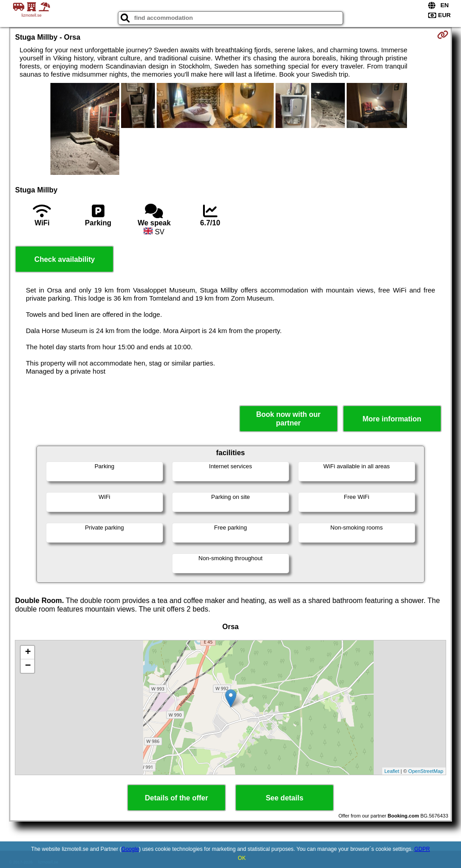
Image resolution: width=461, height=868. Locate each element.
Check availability (64, 259)
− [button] (28, 666)
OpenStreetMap (426, 771)
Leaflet (392, 771)
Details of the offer (176, 798)
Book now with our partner (288, 419)
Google (130, 849)
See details (285, 798)
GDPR (422, 849)
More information (392, 419)
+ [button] (28, 653)
